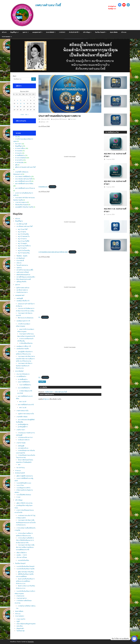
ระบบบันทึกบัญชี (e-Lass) (24, 483)
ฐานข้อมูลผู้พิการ (23, 427)
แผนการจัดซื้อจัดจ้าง (24, 382)
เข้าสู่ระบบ (46, 399)
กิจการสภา (73, 119)
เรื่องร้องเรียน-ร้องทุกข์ (22, 205)
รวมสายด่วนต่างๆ (22, 598)
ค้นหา (15, 76)
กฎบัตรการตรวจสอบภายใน (26, 414)
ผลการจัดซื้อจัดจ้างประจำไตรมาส (25, 188)
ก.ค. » (27, 114)
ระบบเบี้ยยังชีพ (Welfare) (24, 495)
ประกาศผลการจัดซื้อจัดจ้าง (23, 177)
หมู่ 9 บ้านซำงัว (22, 248)
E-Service (62, 32)
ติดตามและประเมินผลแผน (26, 318)
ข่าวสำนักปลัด (19, 162)
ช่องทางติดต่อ (114, 32)
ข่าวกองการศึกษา (20, 148)
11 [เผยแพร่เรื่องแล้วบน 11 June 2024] (18, 104)
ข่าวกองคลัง (19, 151)
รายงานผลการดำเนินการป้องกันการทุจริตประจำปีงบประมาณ (24, 366)
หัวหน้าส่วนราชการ (22, 292)
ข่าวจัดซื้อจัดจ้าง (20, 155)
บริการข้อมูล (86, 32)
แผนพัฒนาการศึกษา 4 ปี (24, 346)
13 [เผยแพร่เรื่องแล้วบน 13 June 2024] (24, 104)
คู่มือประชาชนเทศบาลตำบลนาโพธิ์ (25, 167)
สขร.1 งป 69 (23, 402)
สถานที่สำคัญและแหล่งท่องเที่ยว (26, 277)
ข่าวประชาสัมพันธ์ (20, 158)
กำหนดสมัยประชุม (43, 187)
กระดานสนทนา (6, 37)
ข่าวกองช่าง (19, 153)
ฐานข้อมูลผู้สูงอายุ (23, 424)
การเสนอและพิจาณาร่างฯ (25, 437)
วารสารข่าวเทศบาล (21, 202)
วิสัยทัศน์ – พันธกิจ (22, 256)
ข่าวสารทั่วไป (19, 160)
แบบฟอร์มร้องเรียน (23, 560)
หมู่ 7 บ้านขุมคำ (22, 243)
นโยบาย (19, 263)
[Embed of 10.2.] (70, 347)
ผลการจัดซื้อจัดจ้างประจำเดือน (24, 184)
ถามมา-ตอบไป (21, 619)
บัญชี (18, 621)
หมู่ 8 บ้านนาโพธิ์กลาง (24, 246)
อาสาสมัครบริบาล (23, 448)
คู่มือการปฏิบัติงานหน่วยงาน (25, 476)
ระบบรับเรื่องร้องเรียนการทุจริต (25, 569)
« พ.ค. (22, 114)
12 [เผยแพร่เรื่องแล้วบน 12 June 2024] (21, 104)
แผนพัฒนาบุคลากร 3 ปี (23, 321)
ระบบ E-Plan (20, 485)
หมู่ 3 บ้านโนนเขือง (23, 234)
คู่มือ (16, 165)
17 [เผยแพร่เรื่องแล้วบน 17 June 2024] (14, 107)
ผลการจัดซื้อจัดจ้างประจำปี (23, 181)
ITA (16, 137)
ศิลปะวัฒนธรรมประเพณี (24, 279)
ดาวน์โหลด (52, 187)
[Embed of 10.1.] (70, 287)
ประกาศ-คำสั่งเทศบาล (23, 374)
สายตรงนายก (20, 596)
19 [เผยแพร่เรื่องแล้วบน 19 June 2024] (21, 107)
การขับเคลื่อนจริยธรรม (26, 343)
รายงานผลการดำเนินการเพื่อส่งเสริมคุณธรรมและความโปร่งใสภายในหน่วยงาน (26, 522)
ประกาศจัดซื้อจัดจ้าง (24, 388)
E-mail (18, 497)
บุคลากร (25, 32)
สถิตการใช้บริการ (22, 553)
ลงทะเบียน (20, 626)
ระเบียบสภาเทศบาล (24, 440)
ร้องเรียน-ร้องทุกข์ (100, 32)
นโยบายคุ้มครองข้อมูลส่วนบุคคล (26, 624)
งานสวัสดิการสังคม (22, 417)
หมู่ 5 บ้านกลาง (22, 239)
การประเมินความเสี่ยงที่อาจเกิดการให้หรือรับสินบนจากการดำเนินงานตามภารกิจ (25, 540)
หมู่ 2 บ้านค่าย (22, 232)
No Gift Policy (21, 468)
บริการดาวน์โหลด (22, 557)
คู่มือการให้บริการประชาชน (24, 503)
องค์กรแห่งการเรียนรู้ (23, 272)
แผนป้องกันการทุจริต (23, 349)
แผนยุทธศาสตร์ (37, 32)
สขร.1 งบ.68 (23, 408)
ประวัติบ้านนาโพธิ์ (22, 224)
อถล (19, 465)
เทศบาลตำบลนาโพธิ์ (48, 5)
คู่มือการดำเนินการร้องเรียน (26, 572)
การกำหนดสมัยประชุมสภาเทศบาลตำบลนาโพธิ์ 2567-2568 (53, 252)
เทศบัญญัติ (20, 298)
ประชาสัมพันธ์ (50, 32)
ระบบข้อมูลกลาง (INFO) (23, 488)
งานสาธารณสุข (21, 443)
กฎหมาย (19, 268)
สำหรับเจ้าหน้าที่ (73, 32)
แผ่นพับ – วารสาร (22, 555)
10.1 (39, 317)
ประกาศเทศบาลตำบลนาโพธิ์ (24, 179)
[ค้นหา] (34, 79)
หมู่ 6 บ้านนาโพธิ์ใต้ (24, 241)
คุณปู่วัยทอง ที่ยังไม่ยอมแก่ (60, 119)
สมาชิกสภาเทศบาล (22, 290)
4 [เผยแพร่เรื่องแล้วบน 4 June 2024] (18, 100)
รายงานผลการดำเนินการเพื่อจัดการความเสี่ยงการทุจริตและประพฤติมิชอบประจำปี (25, 547)
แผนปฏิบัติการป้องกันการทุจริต (24, 207)
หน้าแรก (4, 32)
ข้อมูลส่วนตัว (20, 628)
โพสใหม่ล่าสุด (21, 631)
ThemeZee (31, 642)
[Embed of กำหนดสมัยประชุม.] (70, 157)
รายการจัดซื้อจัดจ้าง (25, 385)
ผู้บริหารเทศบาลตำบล (23, 288)
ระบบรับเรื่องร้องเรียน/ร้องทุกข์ (25, 566)
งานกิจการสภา (21, 430)
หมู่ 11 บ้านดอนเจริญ (24, 253)
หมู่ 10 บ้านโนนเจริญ (24, 250)
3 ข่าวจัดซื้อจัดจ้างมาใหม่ (112, 132)
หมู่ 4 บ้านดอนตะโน (24, 236)
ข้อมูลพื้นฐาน (14, 32)
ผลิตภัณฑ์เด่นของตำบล (23, 275)
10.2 (39, 377)
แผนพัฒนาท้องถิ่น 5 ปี (23, 301)
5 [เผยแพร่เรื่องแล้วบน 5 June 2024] (21, 100)
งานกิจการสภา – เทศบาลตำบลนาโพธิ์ (56, 392)
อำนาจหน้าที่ (20, 260)
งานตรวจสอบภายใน (22, 411)
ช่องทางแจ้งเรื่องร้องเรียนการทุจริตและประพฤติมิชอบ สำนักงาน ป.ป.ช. (25, 581)
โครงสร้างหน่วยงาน (22, 265)
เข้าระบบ (124, 32)
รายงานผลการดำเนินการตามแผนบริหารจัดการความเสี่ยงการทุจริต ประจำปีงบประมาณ (25, 359)
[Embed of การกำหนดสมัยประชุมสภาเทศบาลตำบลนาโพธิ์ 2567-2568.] (70, 222)
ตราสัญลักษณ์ (21, 258)
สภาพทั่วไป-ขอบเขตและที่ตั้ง (25, 270)
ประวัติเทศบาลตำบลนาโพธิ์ (24, 226)
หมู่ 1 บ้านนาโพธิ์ (23, 229)
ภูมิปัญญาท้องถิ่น (21, 282)
